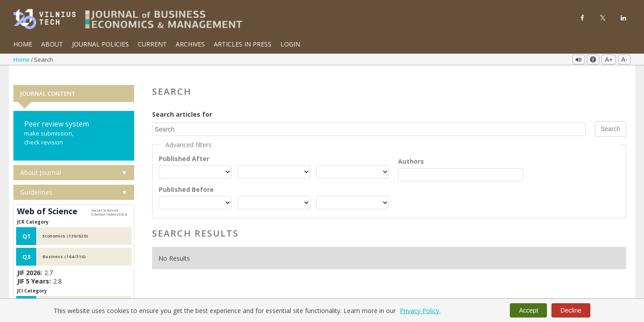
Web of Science (47, 200)
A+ (609, 59)
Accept (528, 310)
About (52, 44)
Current (152, 44)
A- (624, 59)
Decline (571, 310)
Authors (411, 150)
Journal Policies (100, 44)
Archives (190, 44)
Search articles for (182, 103)
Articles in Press (243, 44)
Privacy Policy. (420, 311)
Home (23, 44)
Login (290, 44)
